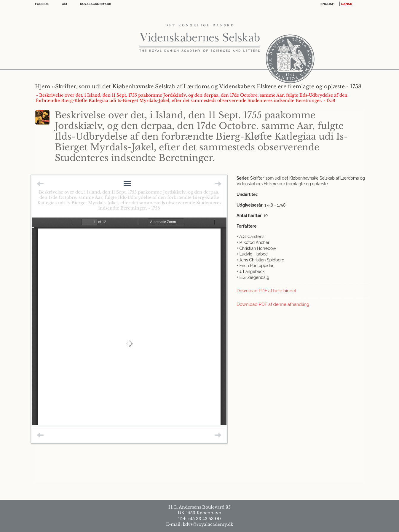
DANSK (347, 4)
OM (64, 4)
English (328, 4)
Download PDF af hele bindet (266, 291)
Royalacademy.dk (96, 4)
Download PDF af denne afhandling (273, 304)
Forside (42, 4)
